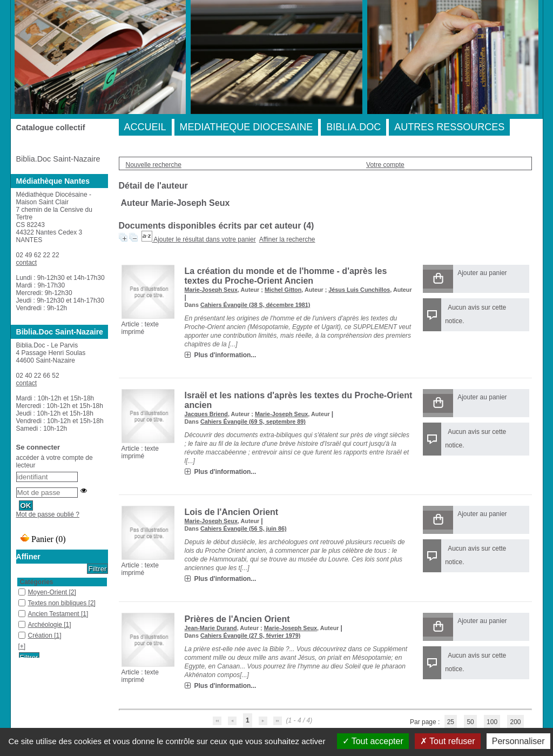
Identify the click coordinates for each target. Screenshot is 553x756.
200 (515, 722)
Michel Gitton (283, 290)
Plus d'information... (225, 355)
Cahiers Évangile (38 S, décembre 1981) (255, 305)
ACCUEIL (145, 127)
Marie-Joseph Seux (211, 290)
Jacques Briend (206, 414)
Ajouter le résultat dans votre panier (204, 239)
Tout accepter (373, 741)
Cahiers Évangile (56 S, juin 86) (244, 528)
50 (470, 722)
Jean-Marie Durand (211, 628)
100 (492, 722)
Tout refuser (448, 741)
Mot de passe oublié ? (48, 514)
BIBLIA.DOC (353, 127)
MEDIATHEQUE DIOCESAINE (247, 127)
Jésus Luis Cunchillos (359, 290)
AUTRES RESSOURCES (449, 127)
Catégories (37, 582)
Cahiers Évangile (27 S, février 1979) (250, 635)
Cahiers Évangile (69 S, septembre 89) (253, 422)
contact (27, 263)
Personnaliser (518, 741)
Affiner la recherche (287, 239)
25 (451, 722)
